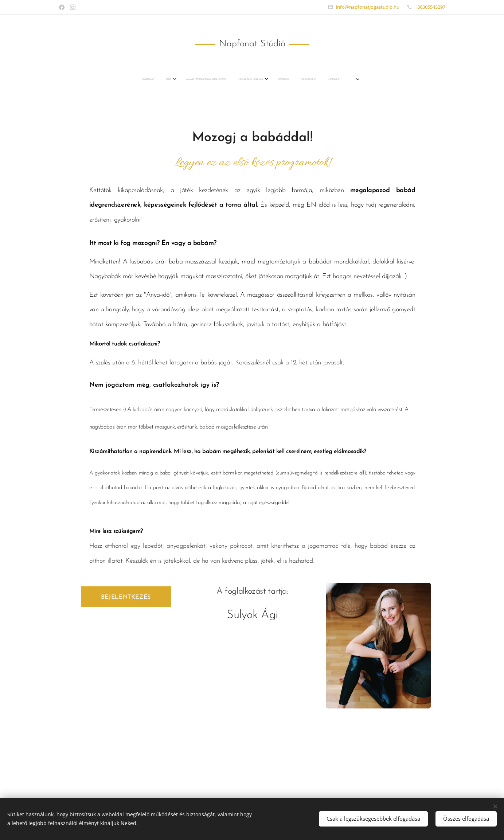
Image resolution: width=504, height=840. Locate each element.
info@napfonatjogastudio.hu (368, 7)
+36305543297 (430, 7)
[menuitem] (199, 79)
